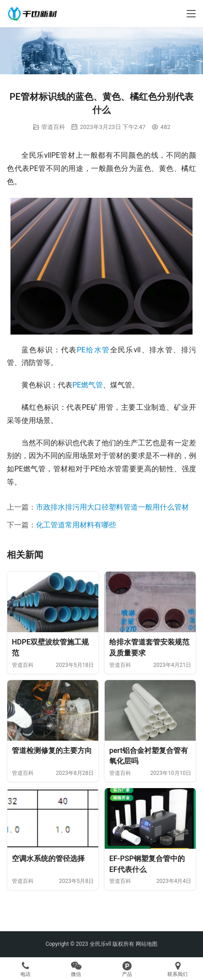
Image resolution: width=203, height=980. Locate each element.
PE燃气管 (88, 385)
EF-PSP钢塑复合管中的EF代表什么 (147, 864)
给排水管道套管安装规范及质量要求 (149, 647)
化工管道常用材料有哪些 (76, 525)
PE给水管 (94, 350)
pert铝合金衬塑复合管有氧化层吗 (149, 756)
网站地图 (147, 944)
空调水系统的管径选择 (48, 859)
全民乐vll (101, 944)
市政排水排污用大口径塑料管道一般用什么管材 (112, 507)
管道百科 (53, 127)
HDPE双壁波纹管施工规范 (50, 647)
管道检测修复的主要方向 (52, 750)
